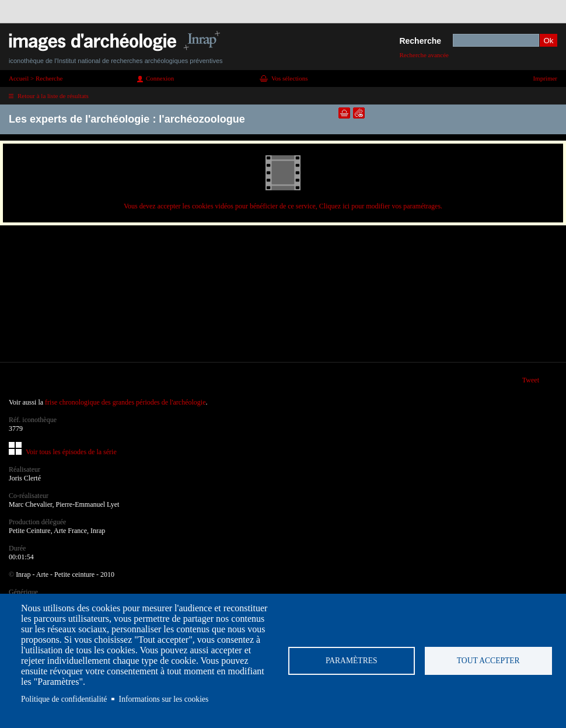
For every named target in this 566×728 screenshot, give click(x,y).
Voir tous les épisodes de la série (71, 452)
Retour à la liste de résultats (53, 96)
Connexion (160, 78)
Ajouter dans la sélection (344, 113)
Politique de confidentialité (64, 699)
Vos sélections (289, 78)
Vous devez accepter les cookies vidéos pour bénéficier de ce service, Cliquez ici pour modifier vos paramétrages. (283, 206)
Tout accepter (488, 661)
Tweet (531, 380)
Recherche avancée (424, 55)
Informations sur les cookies (164, 699)
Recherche (420, 41)
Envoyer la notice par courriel (359, 113)
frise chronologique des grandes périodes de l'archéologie (125, 402)
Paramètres (352, 661)
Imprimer (545, 78)
